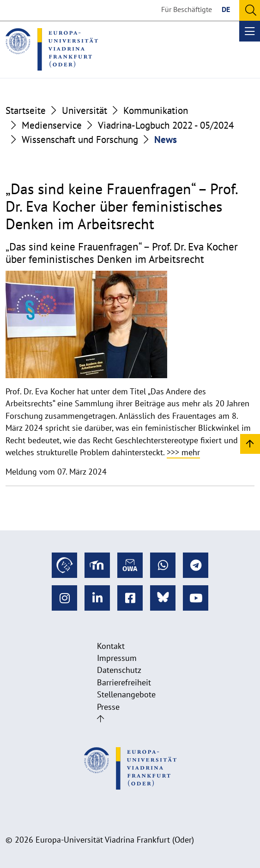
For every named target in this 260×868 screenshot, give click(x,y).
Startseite (26, 110)
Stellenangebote (126, 694)
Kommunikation (156, 110)
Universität (85, 110)
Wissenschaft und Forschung (80, 140)
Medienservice (52, 125)
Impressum (117, 658)
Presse (108, 707)
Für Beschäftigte (187, 9)
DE (226, 9)
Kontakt (111, 646)
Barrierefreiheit (124, 682)
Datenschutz (119, 670)
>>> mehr (183, 452)
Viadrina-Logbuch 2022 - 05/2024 (166, 125)
